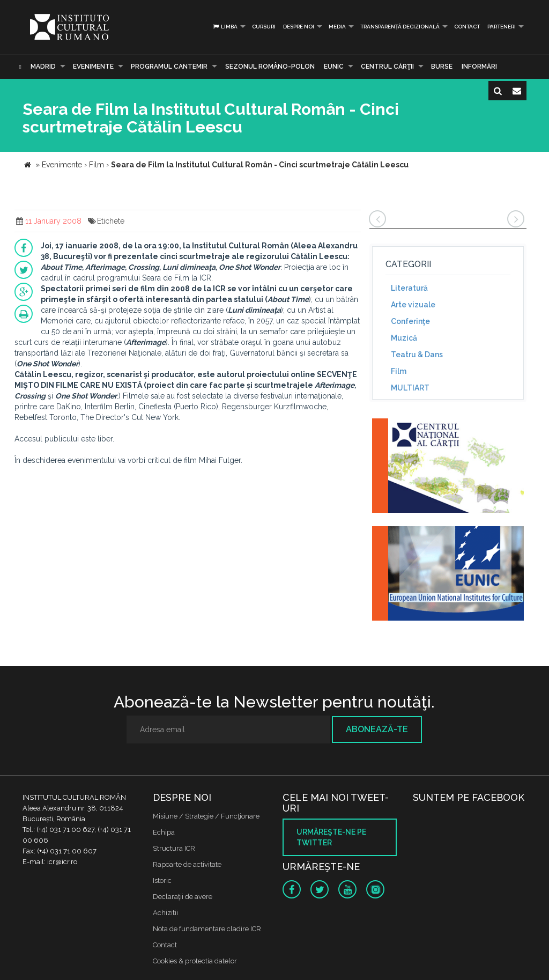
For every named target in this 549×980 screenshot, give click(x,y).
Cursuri (264, 27)
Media (337, 27)
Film (399, 371)
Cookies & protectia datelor (195, 961)
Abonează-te (377, 729)
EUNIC (334, 67)
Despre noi (299, 27)
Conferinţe (410, 321)
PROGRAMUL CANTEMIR (169, 67)
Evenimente (93, 67)
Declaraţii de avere (183, 897)
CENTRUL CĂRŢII (387, 67)
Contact (467, 27)
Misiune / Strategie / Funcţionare (206, 816)
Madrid (43, 67)
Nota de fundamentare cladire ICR (207, 929)
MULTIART (410, 388)
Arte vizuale (413, 305)
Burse (442, 67)
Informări (479, 67)
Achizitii (165, 913)
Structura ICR (174, 848)
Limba (225, 27)
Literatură (409, 288)
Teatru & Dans (417, 355)
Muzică (404, 338)
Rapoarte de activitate (187, 864)
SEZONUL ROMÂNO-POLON (270, 67)
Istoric (162, 880)
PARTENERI (502, 27)
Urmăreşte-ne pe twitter (331, 837)
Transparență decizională (400, 27)
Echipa (164, 832)
